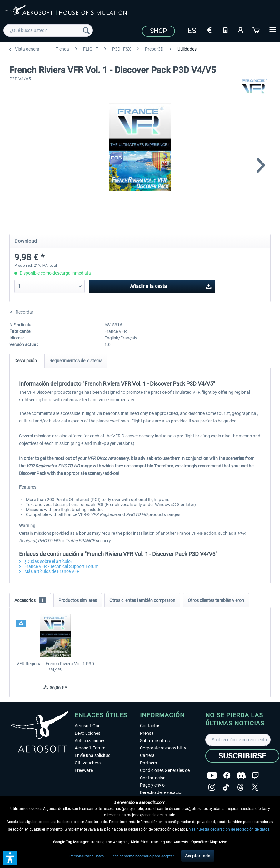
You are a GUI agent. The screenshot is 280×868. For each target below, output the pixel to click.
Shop (158, 31)
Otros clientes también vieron (216, 600)
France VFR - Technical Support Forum (59, 566)
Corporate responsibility (163, 748)
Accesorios (30, 600)
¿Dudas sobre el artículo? (46, 561)
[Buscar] (86, 30)
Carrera (147, 755)
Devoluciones (87, 733)
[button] (10, 858)
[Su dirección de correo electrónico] (238, 740)
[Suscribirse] (242, 756)
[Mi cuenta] (241, 30)
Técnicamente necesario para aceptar (142, 856)
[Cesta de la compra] (257, 30)
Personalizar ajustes (87, 856)
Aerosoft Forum (90, 748)
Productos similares (78, 600)
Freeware (84, 770)
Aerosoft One (87, 726)
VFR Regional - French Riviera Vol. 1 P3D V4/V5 (55, 667)
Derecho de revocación (162, 792)
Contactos (150, 726)
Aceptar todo (198, 856)
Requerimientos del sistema (76, 361)
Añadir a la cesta (171, 285)
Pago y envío (152, 785)
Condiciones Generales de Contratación (165, 774)
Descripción (26, 361)
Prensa (147, 733)
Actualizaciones (90, 741)
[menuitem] (48, 30)
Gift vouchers (88, 763)
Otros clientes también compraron (142, 600)
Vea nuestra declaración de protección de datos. (230, 829)
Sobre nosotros (155, 741)
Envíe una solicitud (93, 755)
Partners (148, 763)
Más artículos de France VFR (49, 571)
